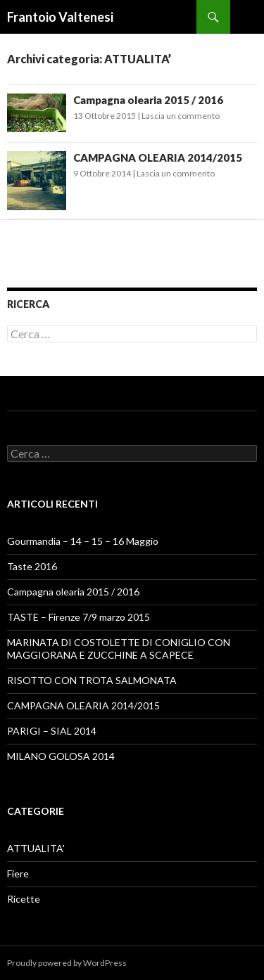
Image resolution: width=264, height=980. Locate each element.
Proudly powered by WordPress (67, 963)
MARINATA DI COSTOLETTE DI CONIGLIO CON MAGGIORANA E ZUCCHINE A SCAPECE (119, 649)
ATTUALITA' (36, 848)
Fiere (18, 873)
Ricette (24, 899)
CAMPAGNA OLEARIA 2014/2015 (158, 157)
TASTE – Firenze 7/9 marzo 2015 (78, 617)
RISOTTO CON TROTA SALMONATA (92, 680)
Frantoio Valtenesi (60, 17)
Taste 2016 (32, 566)
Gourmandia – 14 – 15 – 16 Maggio (83, 541)
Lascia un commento (181, 116)
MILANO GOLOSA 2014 (61, 756)
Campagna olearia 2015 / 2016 (148, 100)
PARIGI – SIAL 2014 (52, 731)
